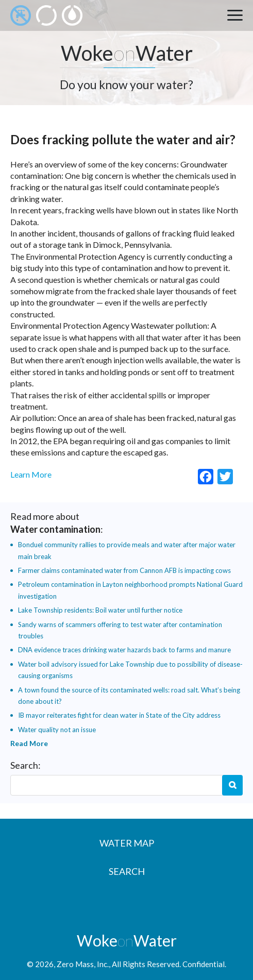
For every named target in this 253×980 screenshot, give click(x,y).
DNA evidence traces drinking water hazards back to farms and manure (124, 650)
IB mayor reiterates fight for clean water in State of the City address (119, 715)
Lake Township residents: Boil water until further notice (100, 610)
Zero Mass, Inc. (83, 964)
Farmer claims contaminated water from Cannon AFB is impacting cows (124, 570)
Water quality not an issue (57, 730)
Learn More (31, 474)
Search (232, 785)
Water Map (127, 843)
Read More (29, 743)
